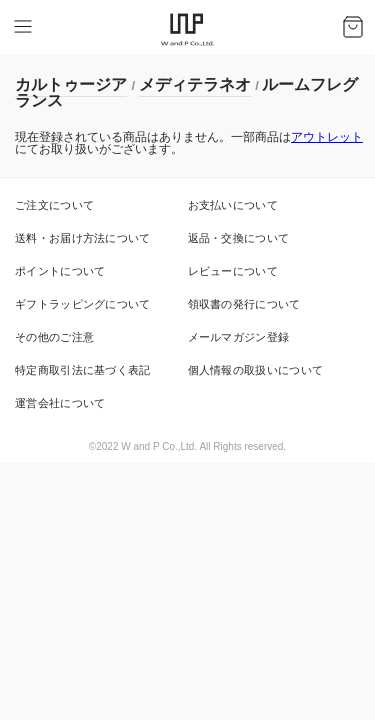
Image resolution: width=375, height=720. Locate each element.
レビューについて (233, 271)
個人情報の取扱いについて (256, 370)
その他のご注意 (54, 337)
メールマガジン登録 (239, 337)
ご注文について (54, 205)
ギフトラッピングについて (83, 304)
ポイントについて (60, 271)
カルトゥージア (71, 84)
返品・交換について (239, 238)
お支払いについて (233, 205)
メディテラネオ (195, 84)
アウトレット (327, 137)
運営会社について (60, 403)
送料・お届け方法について (83, 238)
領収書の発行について (244, 304)
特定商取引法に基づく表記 (83, 370)
